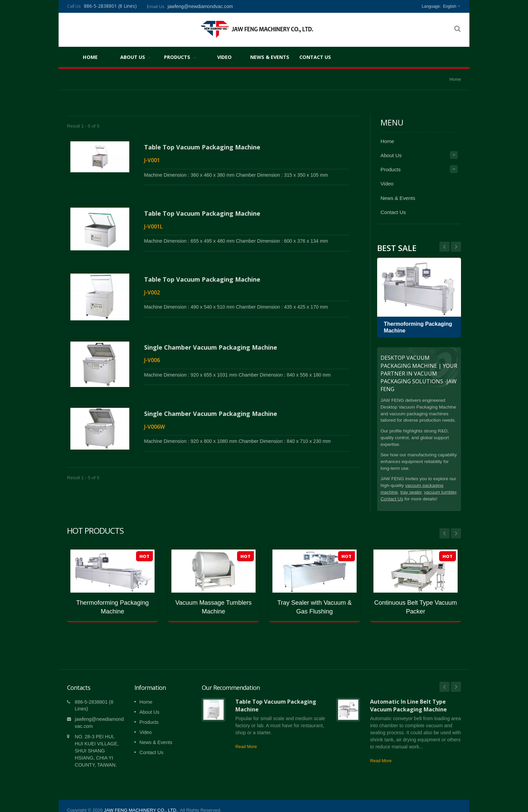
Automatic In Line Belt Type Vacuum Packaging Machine (408, 695)
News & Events (270, 57)
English (450, 6)
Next (444, 247)
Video (224, 57)
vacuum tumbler (440, 492)
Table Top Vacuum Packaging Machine (202, 147)
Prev (456, 247)
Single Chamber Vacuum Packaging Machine (211, 334)
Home (90, 57)
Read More (246, 736)
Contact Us (315, 57)
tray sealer (411, 492)
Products (180, 57)
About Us (135, 57)
